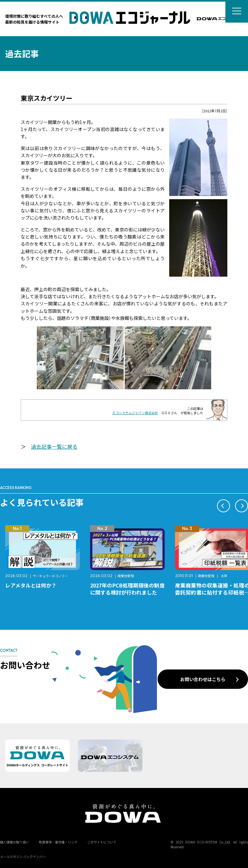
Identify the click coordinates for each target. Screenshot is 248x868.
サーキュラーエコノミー (50, 576)
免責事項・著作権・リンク (58, 842)
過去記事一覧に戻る (54, 446)
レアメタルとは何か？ (31, 585)
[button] (223, 506)
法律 (224, 576)
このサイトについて (102, 842)
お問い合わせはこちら (203, 679)
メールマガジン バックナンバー (23, 857)
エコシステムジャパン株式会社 (135, 413)
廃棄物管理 (126, 576)
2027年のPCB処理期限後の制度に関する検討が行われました (127, 589)
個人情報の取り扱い (15, 842)
